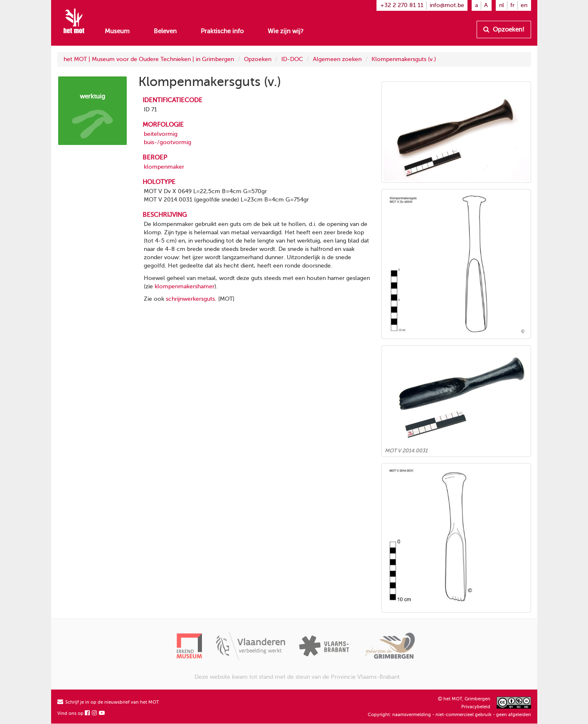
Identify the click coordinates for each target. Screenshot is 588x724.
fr (512, 5)
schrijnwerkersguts (190, 299)
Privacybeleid (476, 707)
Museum (117, 31)
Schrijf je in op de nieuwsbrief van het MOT (108, 702)
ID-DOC (292, 59)
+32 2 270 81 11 (402, 5)
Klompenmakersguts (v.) (404, 59)
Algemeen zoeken (337, 59)
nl (502, 5)
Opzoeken (258, 59)
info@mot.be (447, 5)
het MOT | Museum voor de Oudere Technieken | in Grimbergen (149, 59)
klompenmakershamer (185, 286)
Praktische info (222, 31)
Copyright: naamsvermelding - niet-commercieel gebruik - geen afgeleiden (449, 715)
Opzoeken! (504, 29)
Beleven (165, 31)
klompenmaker (164, 167)
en (524, 5)
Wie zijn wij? (285, 31)
